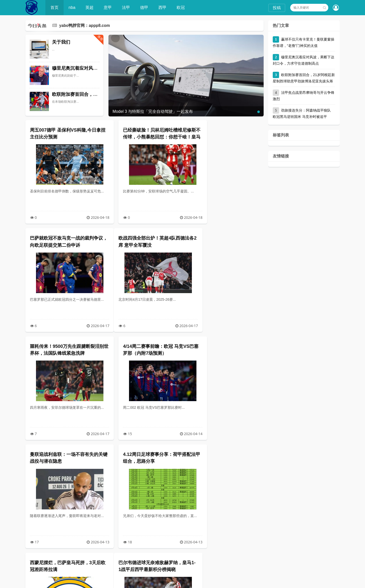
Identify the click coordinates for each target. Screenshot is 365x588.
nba (72, 7)
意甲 (108, 7)
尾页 (205, 563)
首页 (55, 7)
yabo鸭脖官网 (265, 582)
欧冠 (181, 7)
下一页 (188, 563)
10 (173, 563)
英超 (90, 7)
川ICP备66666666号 (238, 582)
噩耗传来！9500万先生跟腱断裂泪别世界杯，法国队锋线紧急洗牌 (143, 245)
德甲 (145, 7)
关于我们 (61, 42)
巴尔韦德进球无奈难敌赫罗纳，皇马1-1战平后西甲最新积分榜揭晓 (63, 461)
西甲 (163, 7)
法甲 (126, 7)
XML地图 (205, 582)
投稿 (277, 8)
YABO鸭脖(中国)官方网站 (102, 582)
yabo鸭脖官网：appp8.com (85, 25)
